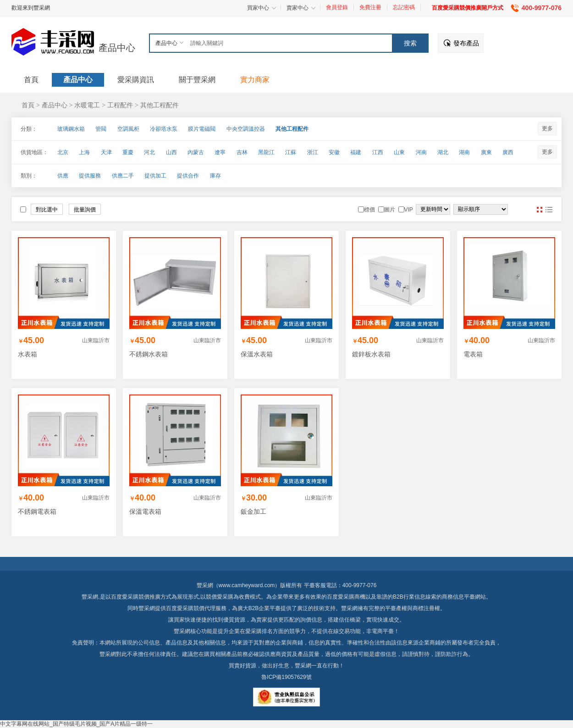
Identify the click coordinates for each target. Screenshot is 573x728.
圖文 (549, 210)
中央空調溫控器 (246, 129)
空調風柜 (128, 129)
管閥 (101, 129)
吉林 (242, 152)
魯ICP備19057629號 (286, 677)
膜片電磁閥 (202, 129)
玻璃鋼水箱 (71, 129)
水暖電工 (87, 105)
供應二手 (123, 176)
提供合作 (188, 176)
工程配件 (120, 105)
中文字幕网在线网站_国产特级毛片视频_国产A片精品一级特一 (76, 724)
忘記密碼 (404, 7)
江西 (378, 152)
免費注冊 (370, 7)
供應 (63, 176)
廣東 (486, 152)
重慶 (128, 152)
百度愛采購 (180, 608)
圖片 (540, 210)
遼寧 (220, 152)
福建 (356, 152)
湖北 (443, 152)
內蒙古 (196, 152)
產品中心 (117, 48)
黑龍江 (266, 152)
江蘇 (291, 152)
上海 (84, 152)
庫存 (215, 176)
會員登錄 (337, 7)
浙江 (313, 152)
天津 (106, 152)
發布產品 (466, 43)
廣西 (508, 152)
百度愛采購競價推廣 (136, 597)
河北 (149, 152)
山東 (399, 152)
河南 (421, 152)
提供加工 (155, 176)
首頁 (28, 105)
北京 (63, 152)
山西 (171, 152)
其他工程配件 (160, 105)
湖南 (464, 152)
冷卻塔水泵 (164, 129)
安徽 (334, 152)
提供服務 (90, 176)
